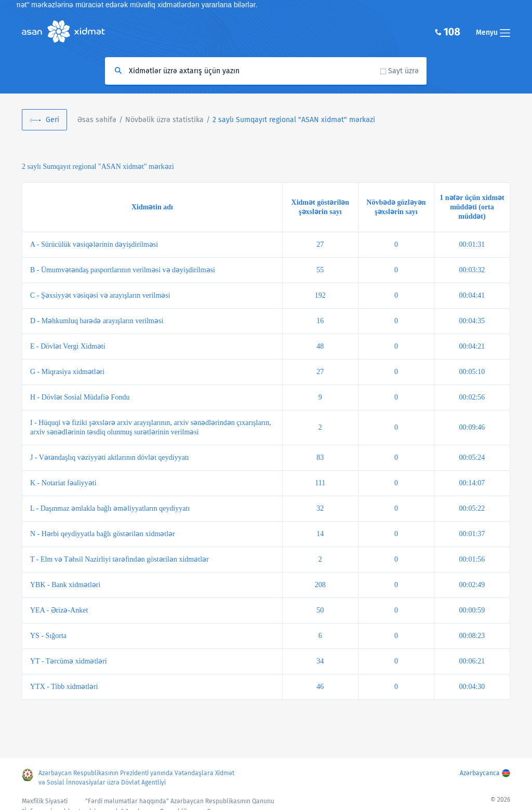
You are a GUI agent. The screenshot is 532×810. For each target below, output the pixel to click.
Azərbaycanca (480, 773)
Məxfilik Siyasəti (45, 801)
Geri (52, 120)
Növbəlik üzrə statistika (164, 120)
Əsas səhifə (97, 120)
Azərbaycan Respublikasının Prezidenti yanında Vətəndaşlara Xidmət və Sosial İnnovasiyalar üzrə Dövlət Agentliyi (136, 778)
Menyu (493, 32)
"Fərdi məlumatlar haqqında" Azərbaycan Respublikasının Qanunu (180, 801)
